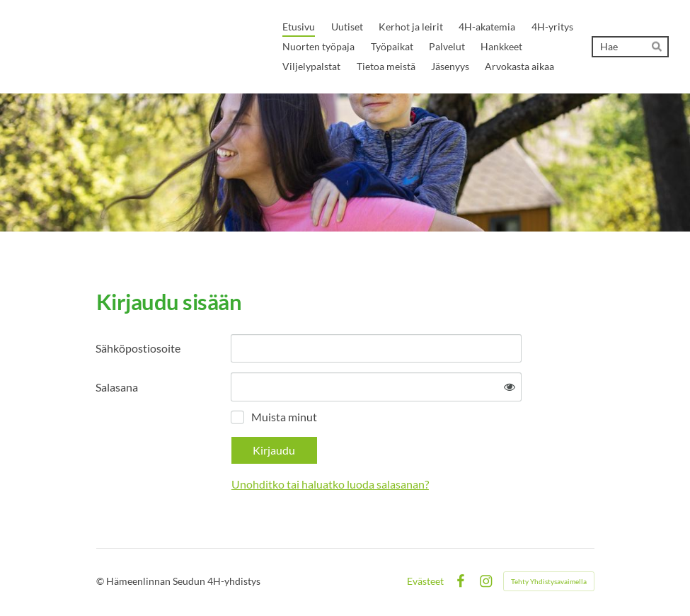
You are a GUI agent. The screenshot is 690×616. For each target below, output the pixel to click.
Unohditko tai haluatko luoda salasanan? (330, 484)
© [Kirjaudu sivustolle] (101, 581)
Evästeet (425, 581)
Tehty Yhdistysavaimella (549, 581)
